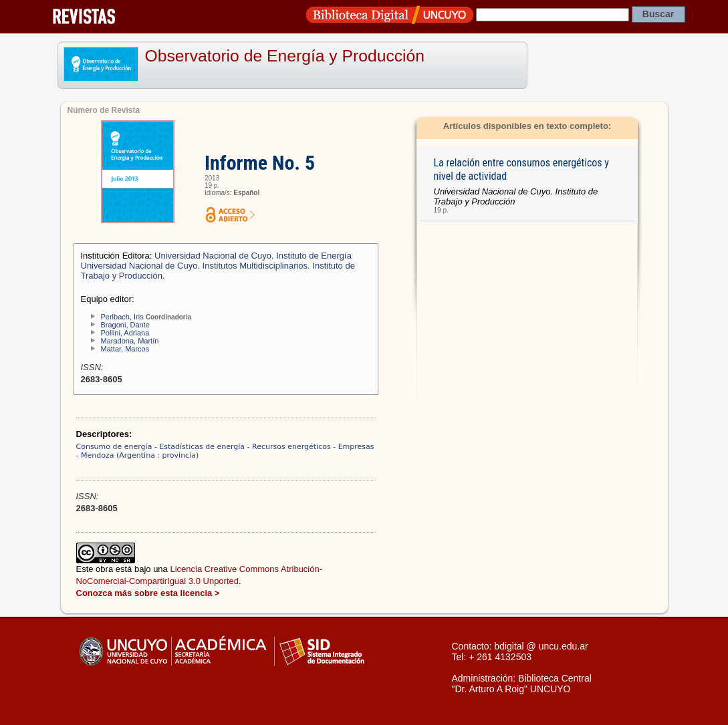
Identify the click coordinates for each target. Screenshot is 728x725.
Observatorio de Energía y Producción (285, 56)
